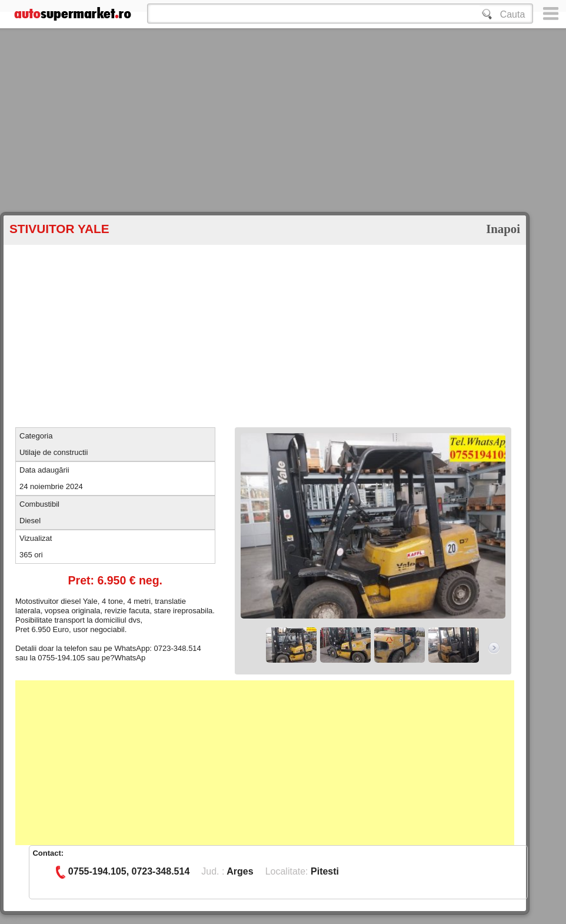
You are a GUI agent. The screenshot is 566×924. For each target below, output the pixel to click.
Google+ (14, 919)
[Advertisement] (146, 141)
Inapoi (503, 229)
